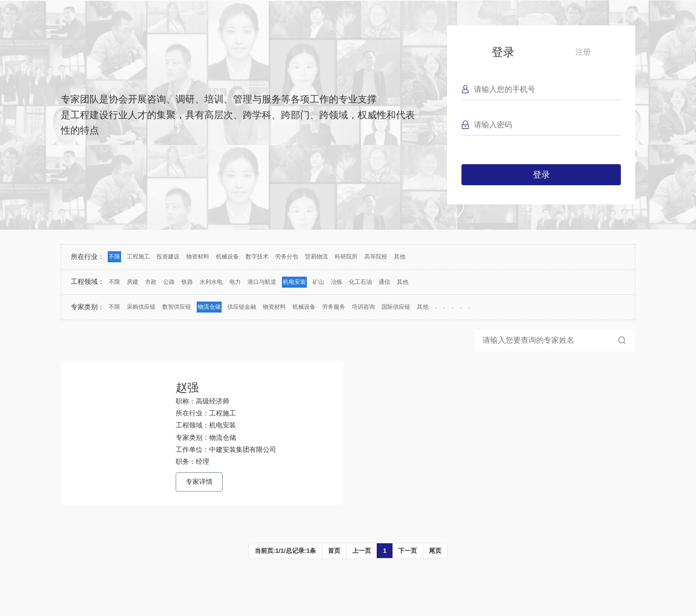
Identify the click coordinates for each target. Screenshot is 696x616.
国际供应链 (396, 307)
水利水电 (211, 282)
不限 (114, 257)
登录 (503, 52)
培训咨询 (363, 307)
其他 (400, 257)
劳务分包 (287, 257)
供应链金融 (242, 307)
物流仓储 (209, 307)
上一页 (362, 551)
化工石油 (360, 282)
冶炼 (337, 282)
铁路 (187, 282)
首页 (334, 551)
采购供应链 (141, 307)
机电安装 (294, 282)
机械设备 (227, 257)
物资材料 (198, 257)
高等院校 (376, 257)
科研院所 (346, 257)
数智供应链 (177, 307)
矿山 (318, 282)
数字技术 (257, 257)
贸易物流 (316, 257)
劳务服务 (334, 307)
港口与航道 (262, 282)
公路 (169, 282)
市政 (151, 282)
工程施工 (138, 257)
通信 (384, 282)
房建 (133, 282)
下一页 (408, 551)
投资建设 (168, 257)
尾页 (435, 551)
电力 (235, 282)
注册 (583, 52)
